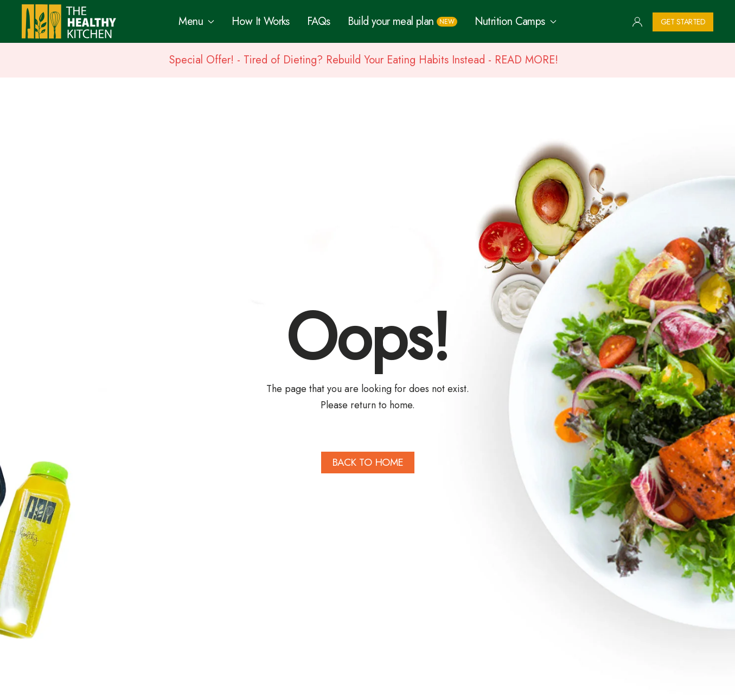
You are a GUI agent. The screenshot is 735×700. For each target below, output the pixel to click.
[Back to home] (69, 21)
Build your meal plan (402, 21)
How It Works (261, 21)
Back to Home (368, 462)
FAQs (319, 21)
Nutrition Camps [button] (516, 21)
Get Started (683, 22)
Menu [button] (196, 21)
